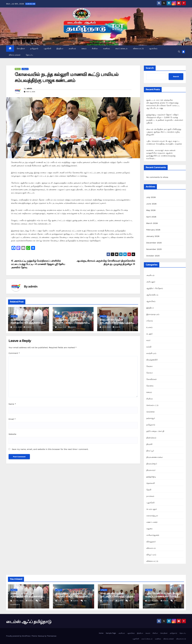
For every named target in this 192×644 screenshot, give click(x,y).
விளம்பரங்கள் (15, 55)
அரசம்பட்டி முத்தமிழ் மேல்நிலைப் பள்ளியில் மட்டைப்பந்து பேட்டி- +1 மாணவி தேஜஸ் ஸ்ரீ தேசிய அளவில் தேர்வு (38, 264)
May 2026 (151, 210)
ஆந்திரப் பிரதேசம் (155, 288)
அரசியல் (72, 49)
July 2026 (151, 197)
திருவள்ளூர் (152, 464)
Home (101, 633)
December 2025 (154, 243)
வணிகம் (107, 49)
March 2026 (152, 223)
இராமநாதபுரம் (153, 314)
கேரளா (150, 366)
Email (12, 419)
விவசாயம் (151, 548)
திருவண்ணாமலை (154, 457)
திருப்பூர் (150, 451)
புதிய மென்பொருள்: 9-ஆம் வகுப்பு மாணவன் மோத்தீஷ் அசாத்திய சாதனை (163, 596)
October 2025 (153, 256)
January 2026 (153, 236)
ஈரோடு (150, 321)
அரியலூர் (151, 282)
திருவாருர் (151, 470)
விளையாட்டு (138, 49)
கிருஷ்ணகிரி (152, 360)
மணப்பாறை (152, 522)
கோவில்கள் (152, 379)
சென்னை (151, 412)
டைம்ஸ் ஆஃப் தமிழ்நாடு (29, 622)
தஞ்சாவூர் (151, 418)
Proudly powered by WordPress (18, 636)
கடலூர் (150, 334)
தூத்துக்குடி (151, 477)
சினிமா (95, 49)
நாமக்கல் (150, 496)
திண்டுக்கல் (151, 438)
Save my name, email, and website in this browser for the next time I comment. (50, 449)
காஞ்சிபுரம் (151, 353)
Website (12, 434)
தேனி (149, 490)
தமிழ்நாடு (34, 49)
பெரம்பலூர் (152, 509)
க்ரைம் (84, 49)
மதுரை (149, 529)
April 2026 (151, 217)
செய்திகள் (21, 49)
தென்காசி (151, 483)
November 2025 (154, 249)
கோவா (150, 373)
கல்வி (149, 347)
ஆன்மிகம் (153, 49)
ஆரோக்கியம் (152, 295)
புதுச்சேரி (47, 49)
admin (29, 88)
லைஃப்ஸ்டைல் (121, 49)
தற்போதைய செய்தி (155, 431)
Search (150, 68)
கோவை (18, 69)
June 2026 (151, 204)
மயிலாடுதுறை (153, 535)
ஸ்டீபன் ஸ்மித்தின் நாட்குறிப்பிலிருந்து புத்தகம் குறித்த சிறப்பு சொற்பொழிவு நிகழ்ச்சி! (164, 132)
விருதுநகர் (151, 542)
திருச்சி (149, 444)
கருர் (148, 340)
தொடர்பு (29, 55)
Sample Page (111, 633)
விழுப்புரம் (151, 555)
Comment (14, 353)
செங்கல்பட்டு (152, 405)
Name (12, 404)
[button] (179, 52)
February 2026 (153, 230)
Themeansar (52, 636)
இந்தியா (60, 49)
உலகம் (150, 327)
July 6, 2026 (18, 601)
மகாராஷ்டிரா (152, 516)
